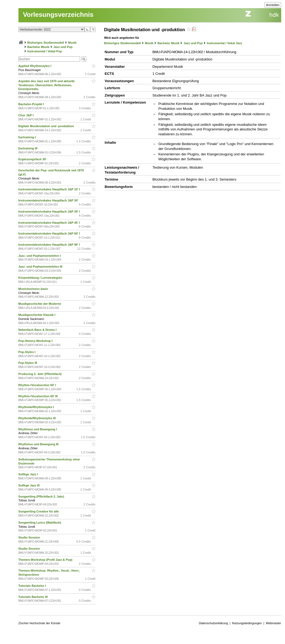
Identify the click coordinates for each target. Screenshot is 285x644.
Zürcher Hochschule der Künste (39, 623)
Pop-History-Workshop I (36, 341)
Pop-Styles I (27, 352)
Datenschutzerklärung (213, 623)
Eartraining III (28, 148)
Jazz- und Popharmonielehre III (41, 267)
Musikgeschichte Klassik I (37, 315)
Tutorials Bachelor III (34, 597)
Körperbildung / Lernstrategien (41, 278)
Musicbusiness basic (34, 289)
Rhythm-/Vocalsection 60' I (38, 385)
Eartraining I (28, 137)
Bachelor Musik (38, 47)
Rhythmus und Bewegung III (39, 444)
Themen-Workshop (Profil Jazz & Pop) (46, 560)
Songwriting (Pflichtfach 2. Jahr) (42, 496)
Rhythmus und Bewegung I (38, 429)
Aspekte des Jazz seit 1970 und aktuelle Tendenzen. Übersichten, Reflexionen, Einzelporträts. (47, 85)
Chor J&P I (26, 115)
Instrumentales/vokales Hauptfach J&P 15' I (50, 189)
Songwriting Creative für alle (39, 511)
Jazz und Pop (63, 47)
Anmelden (273, 5)
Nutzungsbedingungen (247, 623)
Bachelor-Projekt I (32, 104)
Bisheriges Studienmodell (46, 43)
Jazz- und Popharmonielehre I (40, 256)
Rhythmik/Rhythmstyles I (37, 407)
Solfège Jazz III (29, 485)
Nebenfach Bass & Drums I (38, 330)
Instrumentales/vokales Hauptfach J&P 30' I (50, 212)
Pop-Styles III (28, 363)
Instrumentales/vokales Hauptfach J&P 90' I (50, 245)
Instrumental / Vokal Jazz (224, 43)
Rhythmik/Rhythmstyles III (38, 418)
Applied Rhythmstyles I (35, 66)
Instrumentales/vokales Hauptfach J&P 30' (49, 200)
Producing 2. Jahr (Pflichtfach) (41, 374)
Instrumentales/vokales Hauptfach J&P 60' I (50, 233)
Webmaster (273, 623)
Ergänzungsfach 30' (33, 159)
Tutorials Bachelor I (33, 586)
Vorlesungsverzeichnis (58, 15)
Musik (72, 43)
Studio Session (30, 537)
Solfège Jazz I (29, 474)
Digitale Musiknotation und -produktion (47, 126)
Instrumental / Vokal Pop (45, 51)
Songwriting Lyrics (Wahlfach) (40, 523)
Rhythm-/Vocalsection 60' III (39, 396)
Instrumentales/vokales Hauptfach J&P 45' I (50, 223)
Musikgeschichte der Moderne (40, 304)
